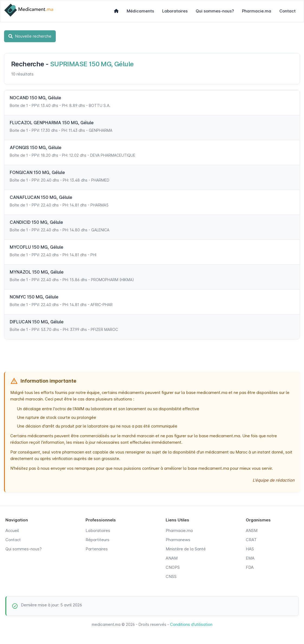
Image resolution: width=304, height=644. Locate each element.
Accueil (12, 530)
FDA (250, 567)
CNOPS (173, 567)
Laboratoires (175, 11)
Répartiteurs (97, 540)
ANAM (172, 558)
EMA (250, 558)
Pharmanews (178, 540)
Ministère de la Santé (186, 549)
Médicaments (140, 11)
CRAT (251, 540)
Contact (287, 11)
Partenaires (97, 549)
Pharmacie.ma (257, 11)
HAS (250, 549)
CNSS (171, 576)
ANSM (252, 530)
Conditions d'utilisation (191, 624)
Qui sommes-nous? (215, 11)
